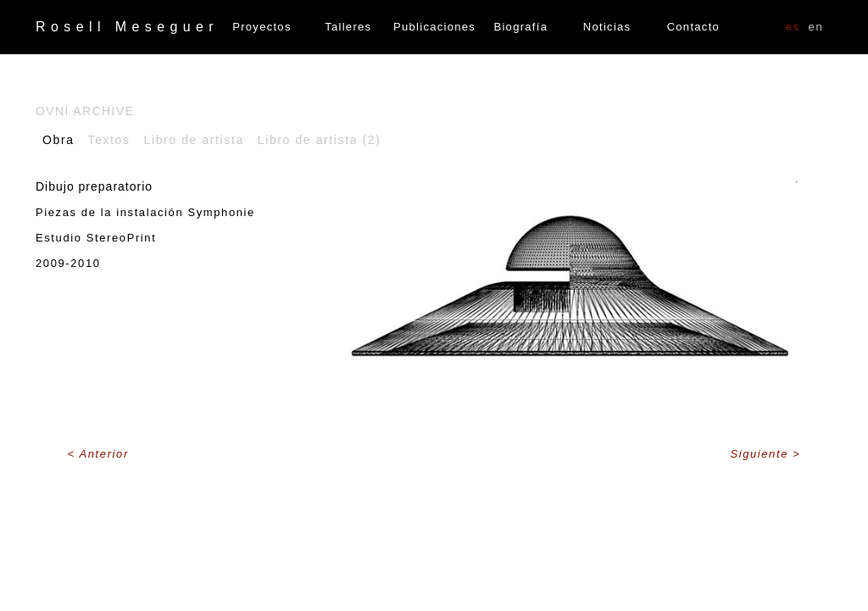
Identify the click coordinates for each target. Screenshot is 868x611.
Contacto (693, 27)
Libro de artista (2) (320, 140)
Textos (109, 140)
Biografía (520, 27)
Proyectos (262, 27)
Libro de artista (194, 140)
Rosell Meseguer (127, 27)
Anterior (104, 454)
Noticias (607, 27)
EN (816, 27)
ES (793, 27)
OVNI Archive (85, 111)
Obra (58, 140)
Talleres (348, 27)
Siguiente (761, 454)
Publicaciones (434, 27)
